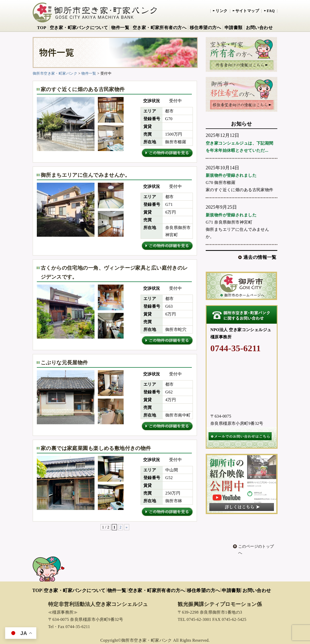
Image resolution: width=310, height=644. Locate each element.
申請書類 (234, 28)
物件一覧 (120, 28)
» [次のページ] (127, 527)
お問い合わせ (259, 28)
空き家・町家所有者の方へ (160, 28)
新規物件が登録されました (231, 175)
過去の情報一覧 (260, 257)
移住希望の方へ (205, 28)
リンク (221, 11)
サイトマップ (247, 11)
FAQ (271, 11)
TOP (42, 28)
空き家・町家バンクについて (79, 28)
